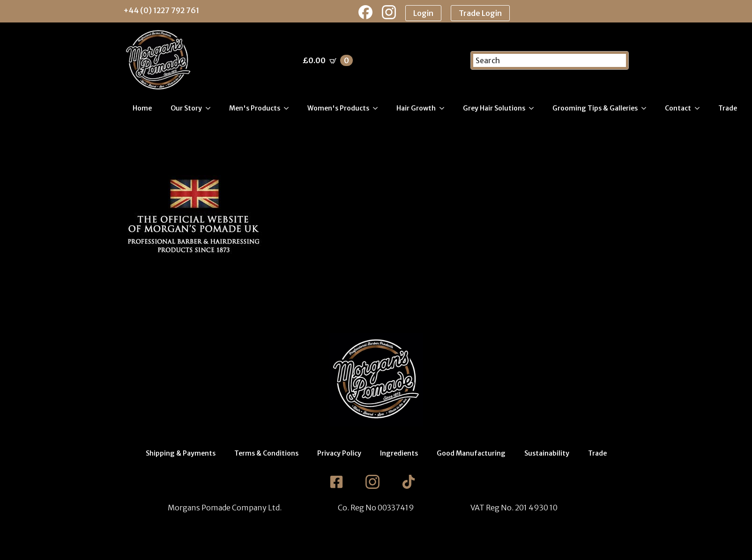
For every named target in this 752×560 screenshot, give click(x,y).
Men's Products (255, 108)
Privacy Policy (339, 453)
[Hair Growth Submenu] (445, 108)
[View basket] (328, 60)
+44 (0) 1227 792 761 (161, 10)
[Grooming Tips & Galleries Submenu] (647, 108)
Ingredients (399, 453)
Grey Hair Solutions (494, 108)
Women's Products (338, 108)
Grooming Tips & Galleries (595, 108)
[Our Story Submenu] (211, 108)
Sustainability (547, 453)
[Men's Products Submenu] (289, 108)
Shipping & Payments (181, 453)
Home (142, 108)
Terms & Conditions (266, 453)
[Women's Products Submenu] (378, 108)
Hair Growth (416, 108)
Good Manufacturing (471, 453)
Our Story (186, 108)
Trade (728, 108)
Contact (678, 108)
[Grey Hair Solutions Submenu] (534, 108)
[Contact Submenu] (700, 108)
